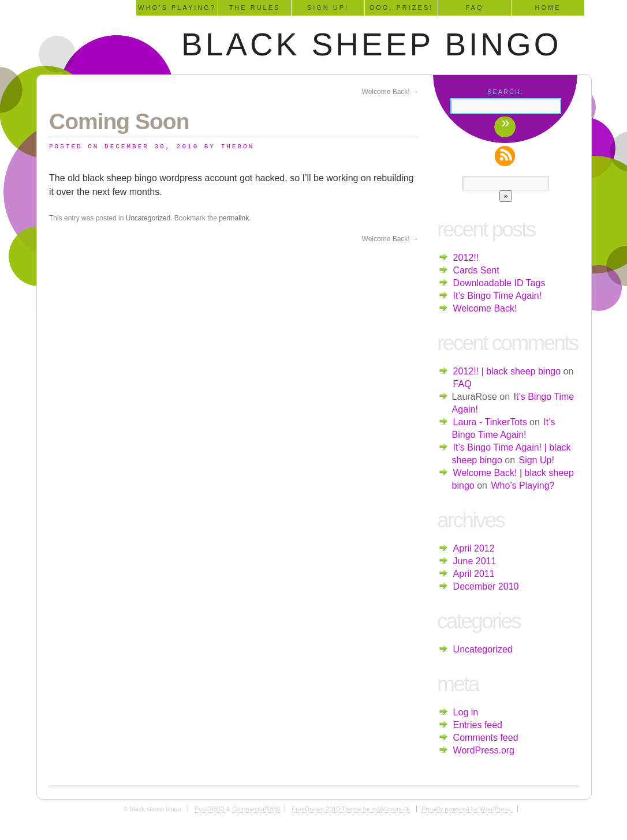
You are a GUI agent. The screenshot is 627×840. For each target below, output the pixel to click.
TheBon (238, 147)
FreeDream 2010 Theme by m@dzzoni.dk (351, 809)
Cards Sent (476, 270)
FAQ (474, 7)
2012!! (466, 258)
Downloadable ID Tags (499, 283)
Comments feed (486, 738)
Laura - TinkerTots (490, 422)
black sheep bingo (372, 44)
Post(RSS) (210, 809)
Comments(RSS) (256, 809)
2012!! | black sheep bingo (507, 371)
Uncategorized (148, 218)
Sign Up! (328, 7)
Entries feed (478, 725)
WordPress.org (484, 750)
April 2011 (474, 574)
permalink (234, 218)
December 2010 (486, 586)
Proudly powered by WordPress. (467, 809)
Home (548, 7)
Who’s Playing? (177, 7)
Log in (466, 712)
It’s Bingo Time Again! (498, 296)
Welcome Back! (390, 92)
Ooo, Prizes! (402, 7)
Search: (505, 92)
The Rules (255, 7)
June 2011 (475, 561)
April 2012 (474, 548)
